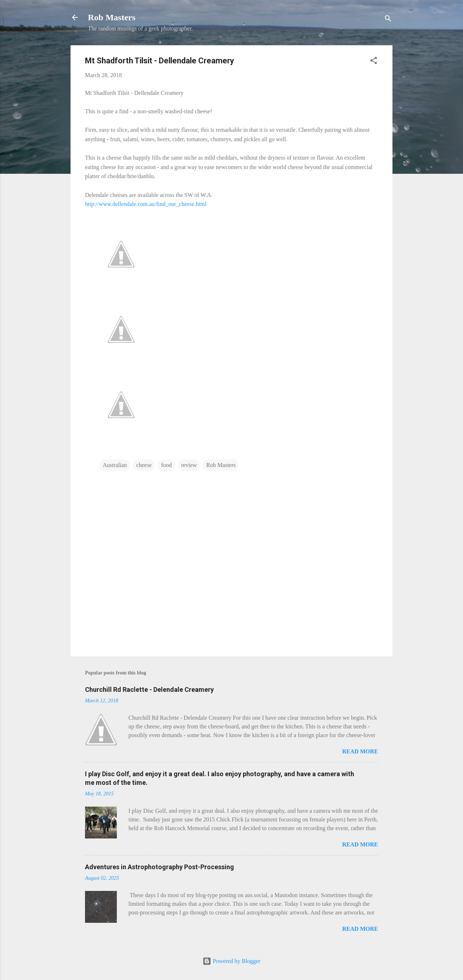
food (166, 465)
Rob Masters (112, 17)
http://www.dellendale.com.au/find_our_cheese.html (146, 204)
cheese (144, 465)
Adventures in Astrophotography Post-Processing (160, 867)
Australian (115, 465)
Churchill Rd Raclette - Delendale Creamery (149, 689)
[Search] (388, 20)
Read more (360, 751)
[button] (374, 62)
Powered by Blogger (231, 961)
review (189, 465)
